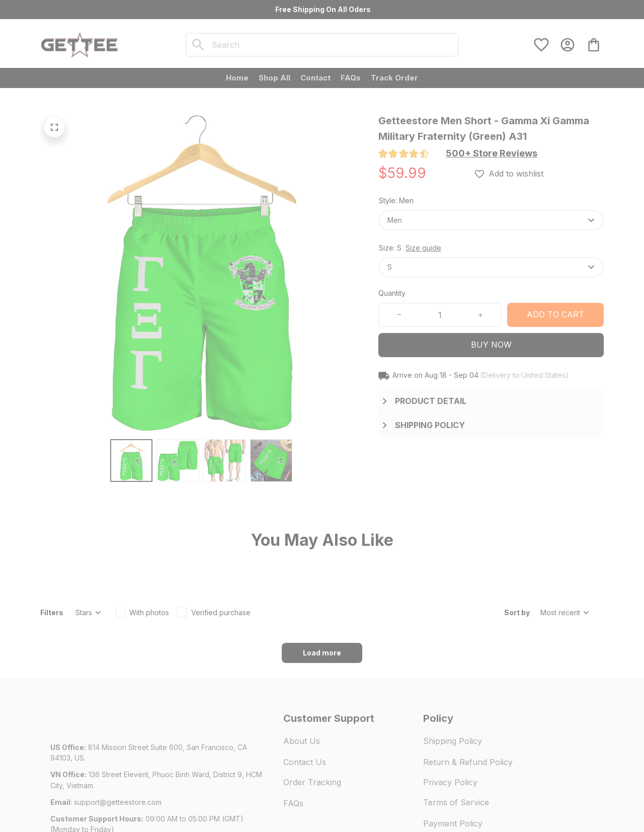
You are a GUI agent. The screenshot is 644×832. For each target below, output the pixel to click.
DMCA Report (142, 802)
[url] (118, 746)
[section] (492, 153)
